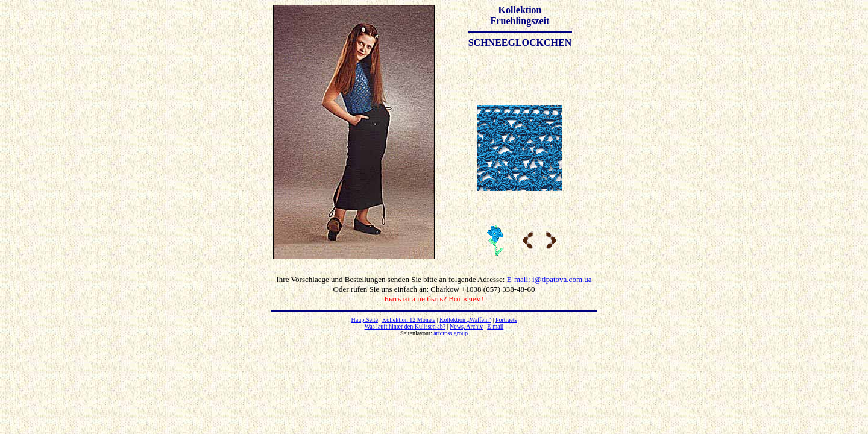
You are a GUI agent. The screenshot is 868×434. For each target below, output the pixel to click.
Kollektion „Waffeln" (465, 320)
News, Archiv (466, 326)
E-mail (495, 326)
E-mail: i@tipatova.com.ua (549, 279)
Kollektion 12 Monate (409, 320)
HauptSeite (365, 320)
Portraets (506, 320)
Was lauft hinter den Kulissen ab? (405, 326)
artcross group (451, 333)
